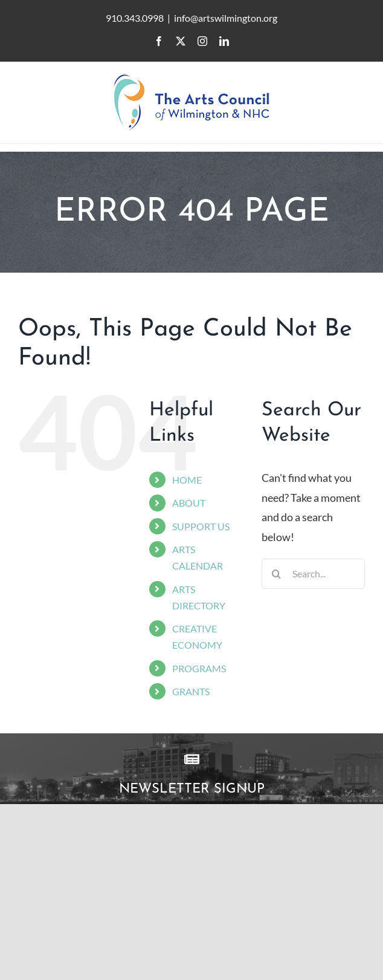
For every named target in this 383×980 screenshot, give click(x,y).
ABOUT (189, 503)
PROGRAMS (199, 668)
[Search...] (313, 574)
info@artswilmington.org (226, 18)
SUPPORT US (201, 526)
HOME (187, 480)
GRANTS (191, 691)
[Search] (277, 574)
